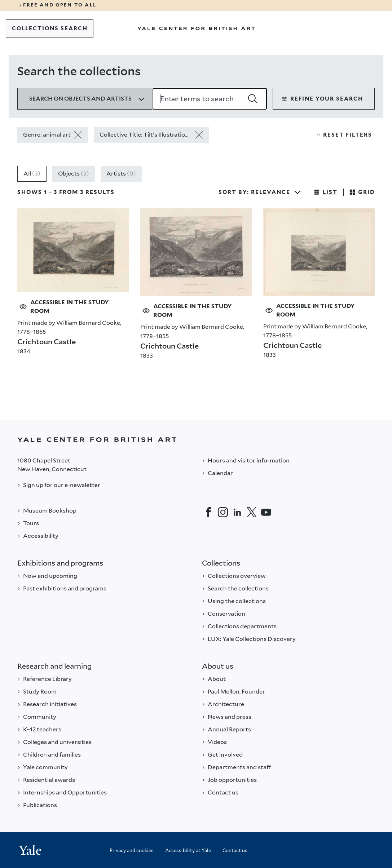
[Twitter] (252, 512)
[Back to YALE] (196, 440)
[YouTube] (266, 512)
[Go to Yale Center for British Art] (196, 28)
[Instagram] (223, 512)
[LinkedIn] (237, 512)
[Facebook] (208, 512)
